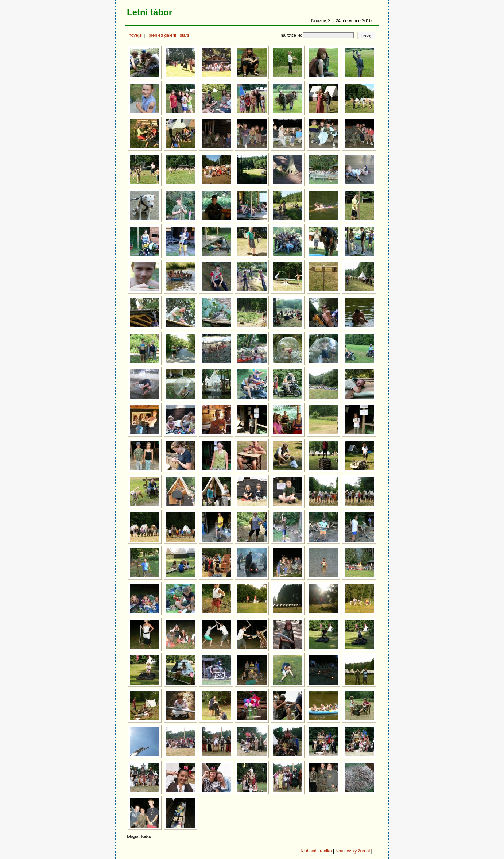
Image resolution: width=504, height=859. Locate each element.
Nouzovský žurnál (352, 851)
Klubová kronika (316, 851)
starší (185, 35)
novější (136, 35)
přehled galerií (162, 35)
